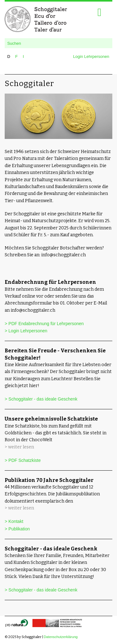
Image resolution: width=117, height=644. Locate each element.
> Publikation (17, 529)
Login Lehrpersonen (91, 56)
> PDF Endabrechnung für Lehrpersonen (44, 324)
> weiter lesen (19, 447)
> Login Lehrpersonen (26, 331)
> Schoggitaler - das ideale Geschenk (41, 399)
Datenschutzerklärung (61, 637)
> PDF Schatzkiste (23, 460)
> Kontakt (14, 521)
